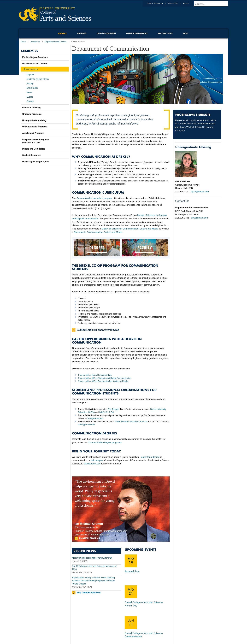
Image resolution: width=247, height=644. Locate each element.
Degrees (30, 75)
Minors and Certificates (34, 149)
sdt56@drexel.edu (86, 425)
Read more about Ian (90, 538)
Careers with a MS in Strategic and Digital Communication (105, 378)
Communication (31, 69)
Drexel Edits (32, 88)
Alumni (189, 3)
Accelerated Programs (33, 133)
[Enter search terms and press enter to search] (213, 4)
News (29, 92)
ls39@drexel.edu (95, 418)
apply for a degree (150, 457)
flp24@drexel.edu (200, 191)
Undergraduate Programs (35, 127)
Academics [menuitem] (62, 34)
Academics (35, 42)
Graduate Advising (31, 108)
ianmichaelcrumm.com (115, 531)
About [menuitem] (186, 34)
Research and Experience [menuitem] (137, 34)
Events (30, 97)
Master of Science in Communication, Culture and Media (130, 229)
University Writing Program (36, 162)
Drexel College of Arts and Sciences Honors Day (144, 604)
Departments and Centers (56, 42)
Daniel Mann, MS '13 (212, 78)
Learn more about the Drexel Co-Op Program (98, 330)
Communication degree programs (105, 442)
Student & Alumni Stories (38, 79)
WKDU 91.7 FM (106, 412)
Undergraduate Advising (34, 120)
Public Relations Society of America (131, 422)
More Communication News (89, 593)
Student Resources (158, 3)
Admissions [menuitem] (82, 34)
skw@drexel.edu (92, 464)
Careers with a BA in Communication (95, 375)
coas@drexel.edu (198, 120)
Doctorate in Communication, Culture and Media (98, 232)
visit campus (97, 460)
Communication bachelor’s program (94, 198)
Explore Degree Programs (35, 57)
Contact (30, 101)
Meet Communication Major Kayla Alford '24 (92, 558)
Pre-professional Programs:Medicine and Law (36, 141)
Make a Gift (176, 3)
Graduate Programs (32, 114)
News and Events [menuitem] (165, 34)
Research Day (132, 571)
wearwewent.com (100, 535)
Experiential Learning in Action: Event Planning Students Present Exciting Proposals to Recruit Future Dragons (93, 581)
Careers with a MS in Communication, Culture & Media (103, 381)
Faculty (30, 84)
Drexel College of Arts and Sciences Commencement (144, 635)
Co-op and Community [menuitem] (106, 34)
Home (23, 42)
